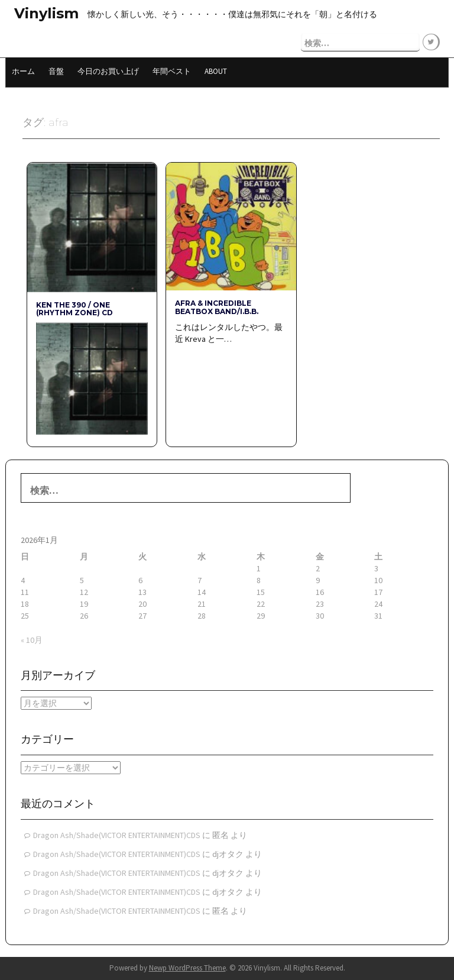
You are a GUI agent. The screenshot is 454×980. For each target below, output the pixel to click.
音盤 (56, 71)
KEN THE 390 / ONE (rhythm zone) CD (74, 309)
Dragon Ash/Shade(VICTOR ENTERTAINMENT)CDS (117, 835)
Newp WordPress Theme (187, 968)
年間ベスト (172, 71)
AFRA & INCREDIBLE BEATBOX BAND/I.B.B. (217, 307)
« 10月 (32, 640)
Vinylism (46, 13)
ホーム (23, 71)
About (216, 71)
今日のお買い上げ (108, 71)
